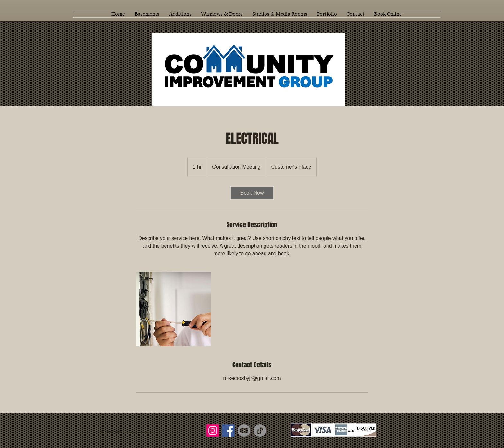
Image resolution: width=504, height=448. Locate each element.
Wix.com (148, 432)
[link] (252, 193)
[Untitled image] (174, 309)
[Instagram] (213, 430)
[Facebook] (228, 430)
